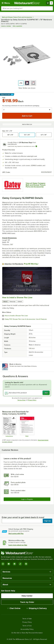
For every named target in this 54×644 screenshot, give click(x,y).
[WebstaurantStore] (27, 553)
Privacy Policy (32, 400)
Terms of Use (21, 400)
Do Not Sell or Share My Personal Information (27, 633)
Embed (20, 302)
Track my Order (27, 602)
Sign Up (47, 521)
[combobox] (27, 8)
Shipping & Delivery (37, 608)
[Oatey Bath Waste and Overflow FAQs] (27, 427)
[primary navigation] (6, 3)
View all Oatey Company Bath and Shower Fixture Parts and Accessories (36, 185)
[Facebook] (14, 564)
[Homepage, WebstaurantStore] (27, 3)
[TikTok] (20, 564)
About (5, 302)
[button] (21, 83)
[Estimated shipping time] (36, 146)
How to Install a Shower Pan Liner (17, 297)
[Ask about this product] (27, 393)
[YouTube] (9, 564)
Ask (46, 393)
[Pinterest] (26, 564)
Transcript (12, 302)
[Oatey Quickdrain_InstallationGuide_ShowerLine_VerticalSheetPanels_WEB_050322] (9, 427)
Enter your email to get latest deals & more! (23, 517)
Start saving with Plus (16, 533)
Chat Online (14, 608)
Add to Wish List (27, 124)
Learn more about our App (18, 545)
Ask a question (17, 26)
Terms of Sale (27, 619)
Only (4, 98)
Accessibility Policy (27, 629)
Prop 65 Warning (31, 264)
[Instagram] (3, 564)
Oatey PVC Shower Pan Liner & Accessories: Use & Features (26, 319)
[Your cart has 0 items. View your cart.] (49, 3)
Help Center (27, 596)
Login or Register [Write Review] (27, 499)
